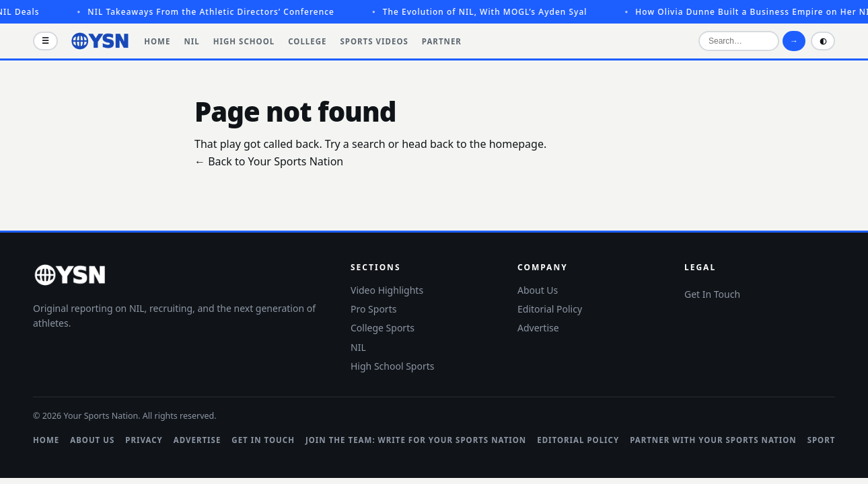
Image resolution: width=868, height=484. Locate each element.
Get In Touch (712, 294)
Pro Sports (373, 309)
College (307, 41)
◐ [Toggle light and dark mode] (823, 41)
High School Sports (392, 366)
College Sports (383, 328)
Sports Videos (374, 41)
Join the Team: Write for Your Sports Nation (416, 440)
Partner (442, 41)
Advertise (538, 328)
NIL (191, 41)
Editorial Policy (550, 309)
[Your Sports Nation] (100, 41)
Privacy (144, 440)
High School (244, 41)
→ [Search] (794, 41)
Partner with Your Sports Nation (713, 440)
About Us (538, 290)
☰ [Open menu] (45, 41)
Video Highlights (387, 290)
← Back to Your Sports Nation (269, 161)
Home (157, 41)
